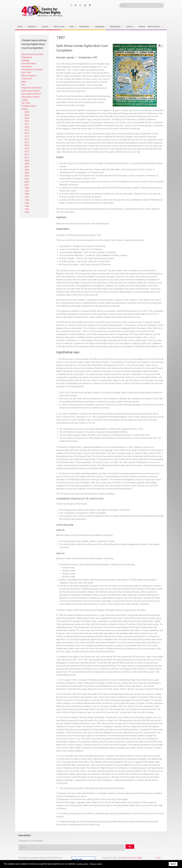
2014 (27, 145)
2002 (27, 182)
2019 (27, 130)
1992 (27, 212)
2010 (27, 158)
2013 (27, 148)
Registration (27, 57)
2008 (27, 164)
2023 (27, 118)
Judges (25, 100)
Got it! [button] (173, 864)
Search (120, 3)
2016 (27, 139)
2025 (27, 112)
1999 (27, 191)
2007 (27, 167)
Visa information (29, 63)
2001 (27, 185)
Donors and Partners (31, 91)
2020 (27, 127)
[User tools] (160, 46)
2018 (27, 133)
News (24, 82)
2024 (27, 115)
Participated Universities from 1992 (32, 71)
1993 (27, 209)
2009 (27, 161)
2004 (27, 176)
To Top (158, 858)
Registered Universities (32, 88)
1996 (27, 200)
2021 (27, 124)
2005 (27, 173)
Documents (27, 66)
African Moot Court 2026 (32, 54)
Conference (27, 79)
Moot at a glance (29, 76)
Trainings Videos (29, 106)
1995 (27, 203)
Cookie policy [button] (82, 864)
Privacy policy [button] (96, 864)
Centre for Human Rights (132, 858)
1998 (27, 194)
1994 (27, 206)
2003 (27, 179)
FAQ (23, 85)
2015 (27, 142)
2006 (27, 170)
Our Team (26, 103)
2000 (27, 188)
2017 (27, 136)
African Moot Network (31, 94)
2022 (27, 121)
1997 (27, 197)
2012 (27, 151)
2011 (27, 155)
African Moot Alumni (30, 97)
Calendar (25, 60)
